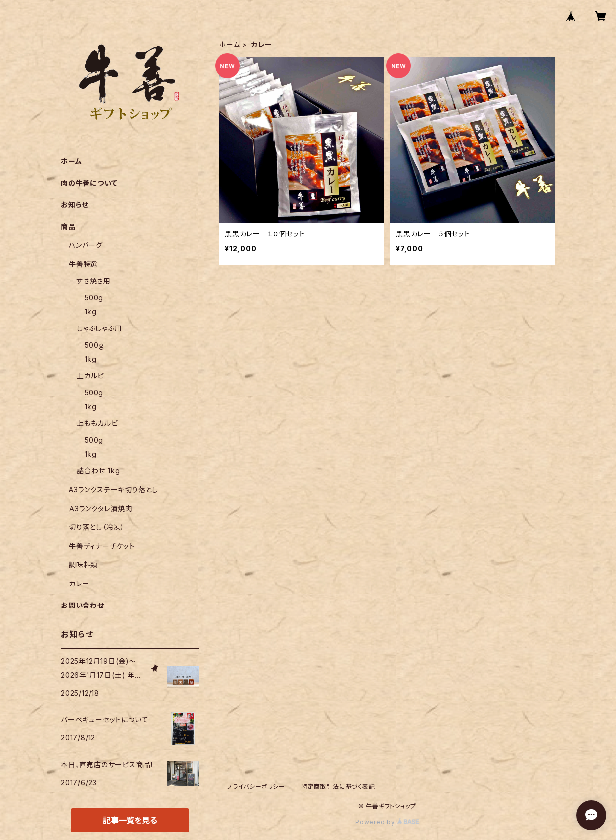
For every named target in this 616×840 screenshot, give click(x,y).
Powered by (387, 822)
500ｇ (94, 345)
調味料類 (83, 565)
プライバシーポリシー (256, 786)
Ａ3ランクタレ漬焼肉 (101, 508)
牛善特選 (87, 264)
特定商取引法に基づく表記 (338, 786)
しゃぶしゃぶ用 (99, 328)
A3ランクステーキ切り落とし (113, 490)
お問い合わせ (83, 605)
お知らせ (75, 205)
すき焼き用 (94, 281)
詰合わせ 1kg (98, 471)
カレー (79, 583)
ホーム (229, 44)
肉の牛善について (89, 183)
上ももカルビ (97, 423)
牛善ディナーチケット (102, 546)
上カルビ (90, 376)
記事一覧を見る (130, 820)
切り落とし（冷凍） (97, 527)
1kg (90, 311)
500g (94, 298)
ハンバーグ (86, 245)
